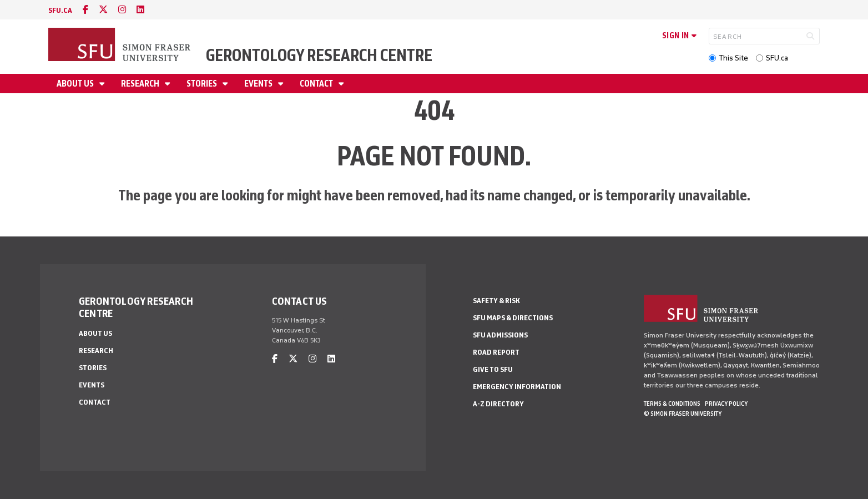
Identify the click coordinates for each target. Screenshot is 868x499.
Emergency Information (517, 387)
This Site (733, 58)
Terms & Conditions (672, 404)
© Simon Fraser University (683, 414)
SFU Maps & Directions (513, 318)
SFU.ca (777, 58)
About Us (76, 84)
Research (141, 84)
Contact (317, 84)
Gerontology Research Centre (319, 55)
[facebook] (85, 10)
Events (259, 84)
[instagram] (122, 10)
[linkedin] (140, 10)
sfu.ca (60, 10)
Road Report (496, 352)
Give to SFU (493, 369)
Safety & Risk (496, 301)
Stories (203, 84)
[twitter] (103, 10)
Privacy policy (726, 404)
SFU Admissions (500, 335)
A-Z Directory (498, 404)
